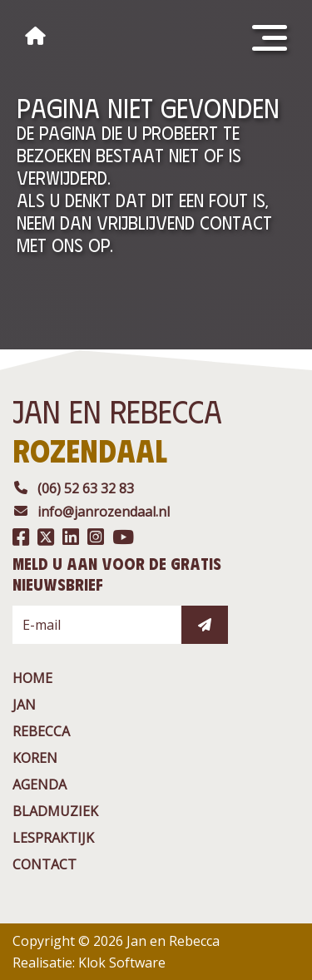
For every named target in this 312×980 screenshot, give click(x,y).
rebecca (41, 731)
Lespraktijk (53, 838)
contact (45, 864)
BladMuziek (55, 811)
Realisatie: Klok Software (89, 963)
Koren (35, 758)
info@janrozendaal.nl (91, 512)
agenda (40, 784)
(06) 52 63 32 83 (73, 488)
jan (24, 705)
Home (32, 678)
